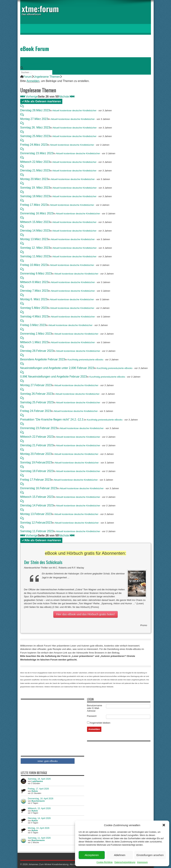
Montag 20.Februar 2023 (36, 454)
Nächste (65, 97)
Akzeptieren (92, 855)
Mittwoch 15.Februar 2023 (37, 497)
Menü (25, 59)
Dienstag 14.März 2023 (35, 231)
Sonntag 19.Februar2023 (36, 462)
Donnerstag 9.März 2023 (36, 273)
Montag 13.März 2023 (34, 239)
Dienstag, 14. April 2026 (39, 818)
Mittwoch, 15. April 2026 (39, 808)
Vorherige (31, 97)
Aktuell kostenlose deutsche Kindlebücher (74, 110)
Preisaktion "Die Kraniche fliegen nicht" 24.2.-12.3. (52, 420)
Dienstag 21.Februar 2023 (37, 445)
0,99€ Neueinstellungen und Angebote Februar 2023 (54, 377)
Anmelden (47, 64)
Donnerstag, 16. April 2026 (41, 799)
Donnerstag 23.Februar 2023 (39, 428)
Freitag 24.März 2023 (34, 145)
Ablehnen (120, 855)
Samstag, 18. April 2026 (39, 779)
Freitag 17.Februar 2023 (36, 480)
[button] (164, 825)
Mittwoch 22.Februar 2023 (37, 437)
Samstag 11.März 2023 (35, 256)
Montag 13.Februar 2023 (36, 514)
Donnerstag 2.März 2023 (36, 334)
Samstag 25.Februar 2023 (37, 402)
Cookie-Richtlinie (105, 862)
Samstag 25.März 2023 (35, 136)
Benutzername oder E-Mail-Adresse (95, 708)
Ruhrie (35, 791)
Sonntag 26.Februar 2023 (37, 394)
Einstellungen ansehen (150, 855)
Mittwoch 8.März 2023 (34, 282)
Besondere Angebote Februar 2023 (43, 359)
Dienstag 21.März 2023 (35, 170)
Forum (24, 64)
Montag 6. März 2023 (34, 299)
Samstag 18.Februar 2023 (37, 471)
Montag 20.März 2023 (34, 179)
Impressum (142, 862)
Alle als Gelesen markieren (41, 101)
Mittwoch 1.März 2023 (34, 342)
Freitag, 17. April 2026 (38, 789)
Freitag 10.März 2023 (34, 265)
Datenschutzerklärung (125, 862)
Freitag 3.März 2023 (33, 325)
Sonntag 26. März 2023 (35, 127)
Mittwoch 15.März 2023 (35, 222)
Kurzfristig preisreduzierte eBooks (85, 360)
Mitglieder (35, 64)
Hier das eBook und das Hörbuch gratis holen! (85, 614)
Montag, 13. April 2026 (39, 828)
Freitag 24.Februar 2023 (36, 411)
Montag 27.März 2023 (34, 119)
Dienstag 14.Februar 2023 (37, 505)
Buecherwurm (38, 801)
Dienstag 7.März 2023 (34, 291)
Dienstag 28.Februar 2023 (37, 351)
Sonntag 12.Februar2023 (36, 523)
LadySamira (37, 781)
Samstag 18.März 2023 (35, 196)
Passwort (92, 716)
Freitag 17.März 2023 (34, 205)
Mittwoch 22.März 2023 (35, 162)
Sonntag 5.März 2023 (34, 308)
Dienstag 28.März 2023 (35, 110)
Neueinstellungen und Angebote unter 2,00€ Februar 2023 (57, 368)
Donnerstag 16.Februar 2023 (39, 488)
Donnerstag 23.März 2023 (37, 153)
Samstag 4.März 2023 (34, 316)
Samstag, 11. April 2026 (39, 838)
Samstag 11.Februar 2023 (37, 531)
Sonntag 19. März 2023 (35, 188)
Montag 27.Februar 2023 (36, 385)
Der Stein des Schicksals (43, 562)
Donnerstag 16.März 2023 (37, 213)
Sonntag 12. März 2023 (35, 248)
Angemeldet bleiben (99, 723)
